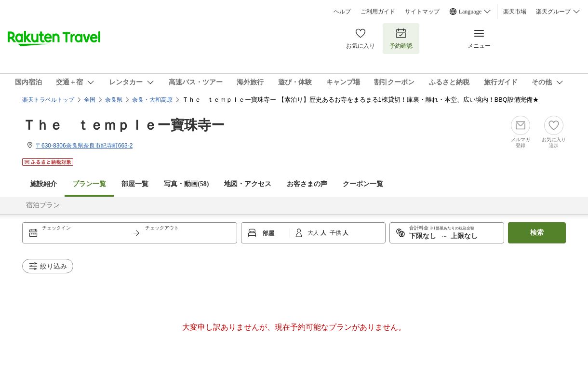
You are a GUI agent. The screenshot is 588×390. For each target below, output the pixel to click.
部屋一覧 (135, 184)
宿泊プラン (43, 205)
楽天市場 (515, 12)
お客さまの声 (307, 184)
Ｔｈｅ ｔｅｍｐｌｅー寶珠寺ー (123, 125)
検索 (537, 233)
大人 (314, 233)
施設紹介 (43, 184)
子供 (336, 233)
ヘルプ (342, 12)
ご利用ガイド (378, 12)
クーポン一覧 (363, 184)
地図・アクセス (248, 184)
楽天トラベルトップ (48, 100)
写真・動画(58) (186, 184)
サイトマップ (422, 12)
